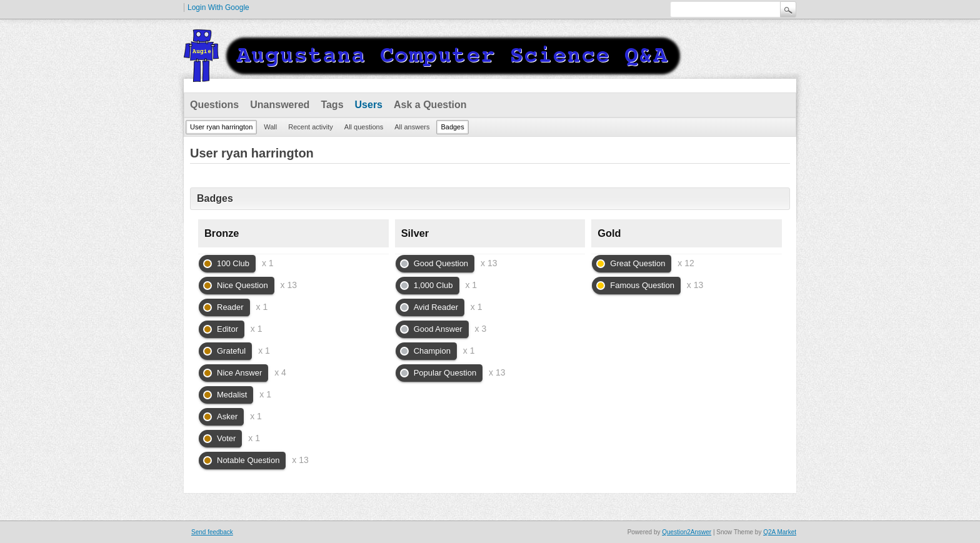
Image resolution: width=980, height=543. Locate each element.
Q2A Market (780, 532)
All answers (412, 127)
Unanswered (280, 105)
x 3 (481, 329)
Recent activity (311, 127)
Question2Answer (687, 532)
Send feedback (212, 532)
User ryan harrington (221, 127)
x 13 (289, 285)
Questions (214, 105)
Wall (270, 127)
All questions (364, 127)
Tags (332, 105)
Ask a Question (430, 105)
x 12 (686, 263)
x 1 (268, 263)
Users (369, 105)
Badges (452, 127)
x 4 (280, 372)
